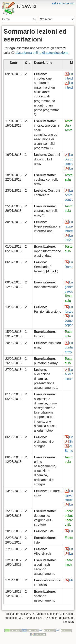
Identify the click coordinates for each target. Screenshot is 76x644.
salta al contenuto (63, 3)
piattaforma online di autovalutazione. (42, 53)
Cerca (35, 19)
